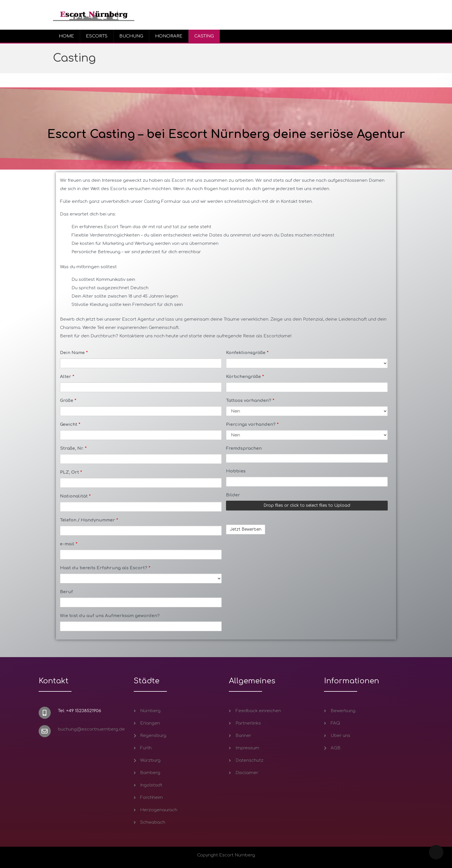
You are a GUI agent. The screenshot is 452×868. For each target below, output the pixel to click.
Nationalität (75, 496)
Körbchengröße (245, 377)
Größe (68, 401)
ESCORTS (97, 36)
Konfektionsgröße (247, 353)
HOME (66, 36)
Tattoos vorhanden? (250, 401)
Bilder (233, 495)
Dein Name (74, 353)
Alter (67, 377)
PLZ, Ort (71, 472)
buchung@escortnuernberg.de (91, 729)
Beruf (66, 592)
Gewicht (70, 424)
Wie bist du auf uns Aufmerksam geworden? (110, 616)
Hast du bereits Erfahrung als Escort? (105, 568)
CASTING (204, 36)
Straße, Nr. (73, 448)
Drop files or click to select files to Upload (307, 505)
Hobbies (236, 471)
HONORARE (169, 36)
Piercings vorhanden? (252, 424)
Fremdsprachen (244, 448)
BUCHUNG (131, 36)
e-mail (69, 544)
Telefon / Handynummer (89, 520)
